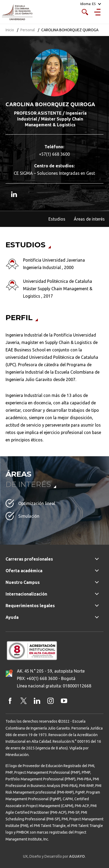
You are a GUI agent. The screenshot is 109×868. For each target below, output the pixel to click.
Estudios (57, 219)
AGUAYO (77, 856)
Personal (28, 30)
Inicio (10, 30)
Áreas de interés (89, 219)
